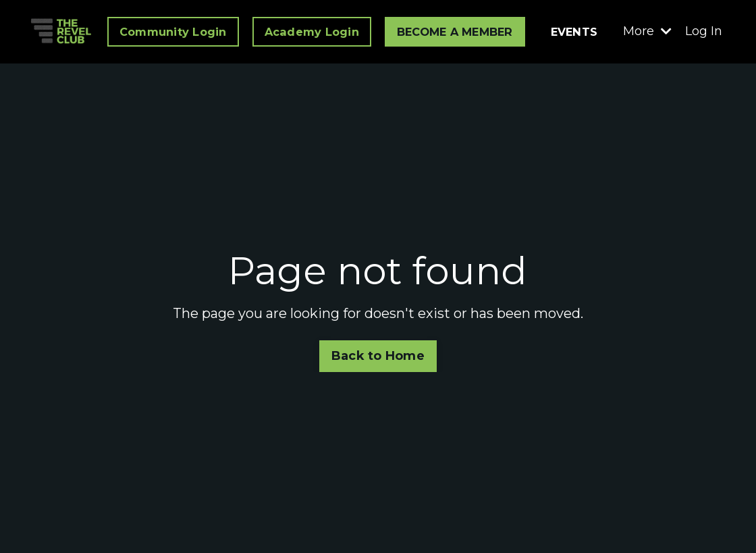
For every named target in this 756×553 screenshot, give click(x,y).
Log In (704, 31)
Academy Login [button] (312, 32)
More (647, 31)
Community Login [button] (173, 32)
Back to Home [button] (378, 356)
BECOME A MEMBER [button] (455, 32)
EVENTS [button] (574, 32)
